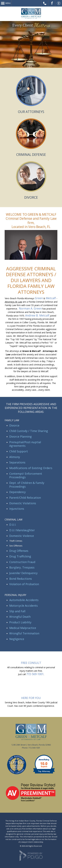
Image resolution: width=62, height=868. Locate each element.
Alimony (15, 457)
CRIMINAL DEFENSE (31, 155)
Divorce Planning (20, 436)
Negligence (17, 639)
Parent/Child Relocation (25, 498)
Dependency (17, 492)
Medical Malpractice (23, 628)
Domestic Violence (22, 536)
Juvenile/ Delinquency (23, 573)
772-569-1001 (35, 674)
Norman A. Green (30, 308)
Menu (8, 3)
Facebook (52, 3)
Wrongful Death (20, 617)
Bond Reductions (21, 579)
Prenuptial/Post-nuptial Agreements (25, 444)
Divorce (14, 425)
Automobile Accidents (24, 600)
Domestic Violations (23, 503)
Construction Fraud (22, 562)
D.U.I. (13, 525)
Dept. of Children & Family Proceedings (27, 485)
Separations (17, 462)
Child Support (19, 451)
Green (39, 298)
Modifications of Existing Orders (31, 468)
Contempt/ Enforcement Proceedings (26, 475)
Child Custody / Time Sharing (29, 431)
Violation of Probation (24, 584)
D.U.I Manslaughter (22, 530)
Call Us (45, 3)
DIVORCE (31, 197)
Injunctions (17, 509)
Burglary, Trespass (22, 567)
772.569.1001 (34, 748)
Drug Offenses (19, 551)
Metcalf (51, 298)
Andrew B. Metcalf (37, 315)
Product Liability (20, 622)
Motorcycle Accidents (24, 606)
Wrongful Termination (24, 633)
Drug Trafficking (20, 556)
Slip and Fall (17, 611)
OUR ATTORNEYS (31, 112)
